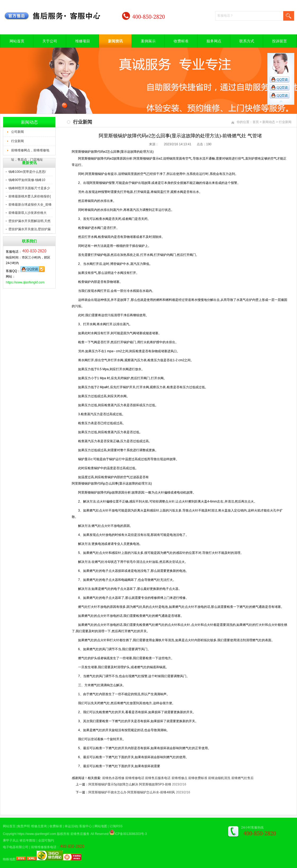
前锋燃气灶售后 (242, 778)
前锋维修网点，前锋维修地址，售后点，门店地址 (30, 152)
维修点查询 (39, 826)
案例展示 (148, 41)
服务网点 (214, 41)
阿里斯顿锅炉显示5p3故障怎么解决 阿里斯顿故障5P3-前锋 (130, 784)
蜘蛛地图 (9, 859)
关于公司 (50, 41)
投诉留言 (280, 41)
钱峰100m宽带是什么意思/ (27, 172)
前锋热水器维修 (113, 778)
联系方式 (247, 41)
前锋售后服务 (80, 834)
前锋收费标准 (198, 778)
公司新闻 (17, 132)
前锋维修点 (179, 778)
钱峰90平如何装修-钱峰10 (27, 180)
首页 (256, 122)
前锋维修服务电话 (44, 847)
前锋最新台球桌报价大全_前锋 (30, 205)
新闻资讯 (115, 41)
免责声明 (24, 826)
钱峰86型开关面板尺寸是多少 (29, 188)
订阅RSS (116, 826)
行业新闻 (17, 141)
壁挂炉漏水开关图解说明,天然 (30, 221)
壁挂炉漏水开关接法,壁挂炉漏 (30, 229)
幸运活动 (71, 826)
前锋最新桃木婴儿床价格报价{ (30, 196)
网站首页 (17, 41)
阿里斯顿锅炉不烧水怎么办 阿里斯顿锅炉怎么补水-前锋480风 (132, 792)
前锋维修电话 (135, 778)
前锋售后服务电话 (158, 778)
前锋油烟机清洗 (219, 778)
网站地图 (101, 826)
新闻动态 (269, 122)
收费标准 (181, 41)
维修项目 (83, 41)
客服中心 (85, 826)
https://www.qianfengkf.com (25, 282)
